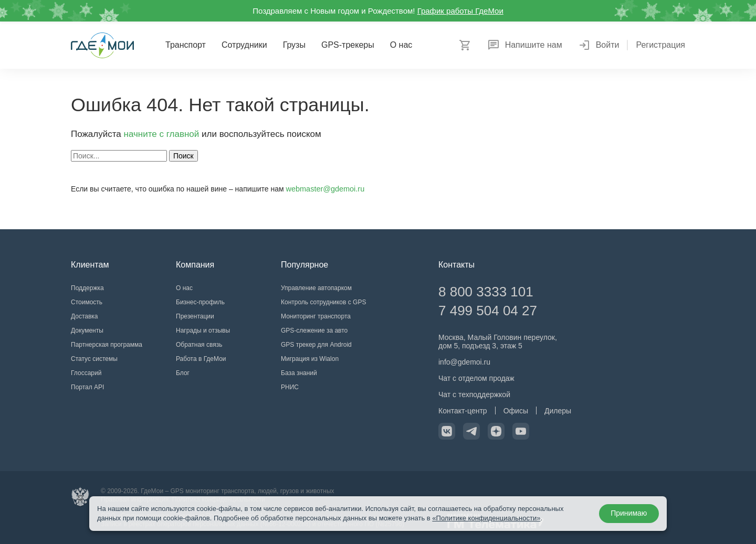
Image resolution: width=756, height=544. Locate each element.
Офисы (516, 411)
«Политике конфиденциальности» (486, 518)
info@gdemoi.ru (464, 362)
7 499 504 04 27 (488, 311)
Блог (183, 373)
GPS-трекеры (348, 45)
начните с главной (162, 134)
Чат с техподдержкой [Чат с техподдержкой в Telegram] (474, 394)
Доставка (85, 316)
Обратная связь (199, 345)
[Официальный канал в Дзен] (496, 431)
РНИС (290, 387)
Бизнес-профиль (200, 302)
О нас (401, 45)
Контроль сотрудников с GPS (323, 302)
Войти (599, 45)
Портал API (87, 387)
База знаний (299, 373)
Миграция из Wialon (310, 359)
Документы (87, 330)
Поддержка (87, 288)
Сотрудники (244, 45)
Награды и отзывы (203, 330)
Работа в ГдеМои (201, 359)
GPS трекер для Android (316, 345)
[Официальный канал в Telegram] (471, 431)
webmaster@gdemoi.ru (324, 189)
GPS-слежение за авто (314, 330)
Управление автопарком (316, 288)
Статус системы (94, 359)
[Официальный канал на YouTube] (521, 431)
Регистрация (660, 45)
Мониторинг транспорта (316, 316)
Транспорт (186, 45)
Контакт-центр (463, 411)
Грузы (294, 45)
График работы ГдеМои (460, 11)
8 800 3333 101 (486, 292)
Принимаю (628, 514)
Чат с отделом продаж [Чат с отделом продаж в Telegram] (476, 378)
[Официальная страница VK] (447, 431)
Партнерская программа (107, 345)
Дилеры (558, 411)
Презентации (195, 316)
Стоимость (87, 302)
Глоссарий (86, 373)
